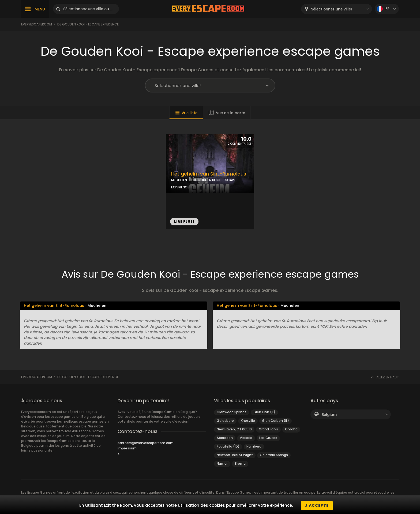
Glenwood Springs (232, 412)
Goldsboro (225, 421)
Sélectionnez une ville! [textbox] (331, 9)
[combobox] (337, 9)
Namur (222, 463)
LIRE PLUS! (184, 221)
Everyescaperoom (37, 24)
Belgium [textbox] (329, 415)
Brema (240, 463)
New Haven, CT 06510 (234, 429)
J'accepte (317, 505)
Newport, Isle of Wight (235, 455)
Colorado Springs (274, 455)
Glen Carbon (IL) (275, 421)
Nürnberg (254, 446)
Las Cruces (268, 438)
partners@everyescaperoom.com (146, 443)
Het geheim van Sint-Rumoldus (209, 174)
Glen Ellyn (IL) (264, 412)
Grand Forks (268, 429)
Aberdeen (225, 438)
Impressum (127, 448)
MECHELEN (179, 180)
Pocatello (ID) (228, 446)
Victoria (246, 438)
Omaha (291, 429)
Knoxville (248, 421)
